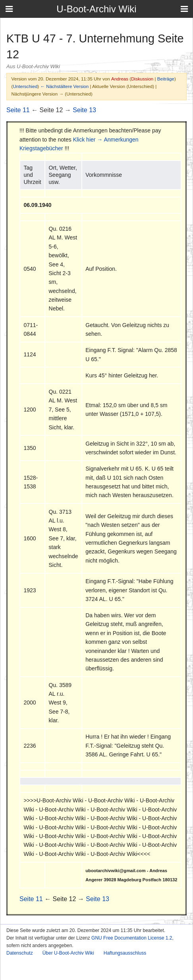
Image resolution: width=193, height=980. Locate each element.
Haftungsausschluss (125, 953)
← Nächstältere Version (64, 86)
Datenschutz (20, 953)
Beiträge (166, 79)
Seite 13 (84, 110)
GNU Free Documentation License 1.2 (132, 938)
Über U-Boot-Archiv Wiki (68, 953)
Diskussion (142, 79)
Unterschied (25, 86)
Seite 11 (18, 110)
